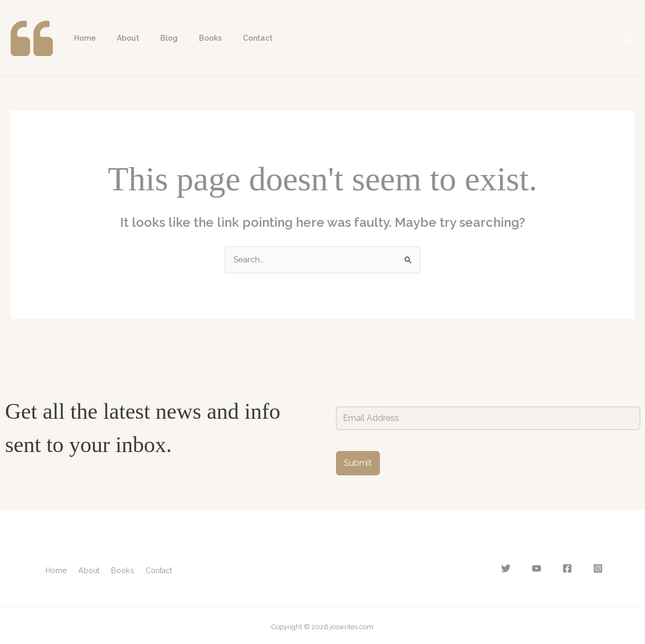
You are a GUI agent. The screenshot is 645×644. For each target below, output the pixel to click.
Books (188, 38)
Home (82, 38)
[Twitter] (519, 569)
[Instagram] (630, 39)
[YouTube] (545, 569)
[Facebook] (571, 569)
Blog (153, 38)
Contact (229, 38)
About (119, 38)
